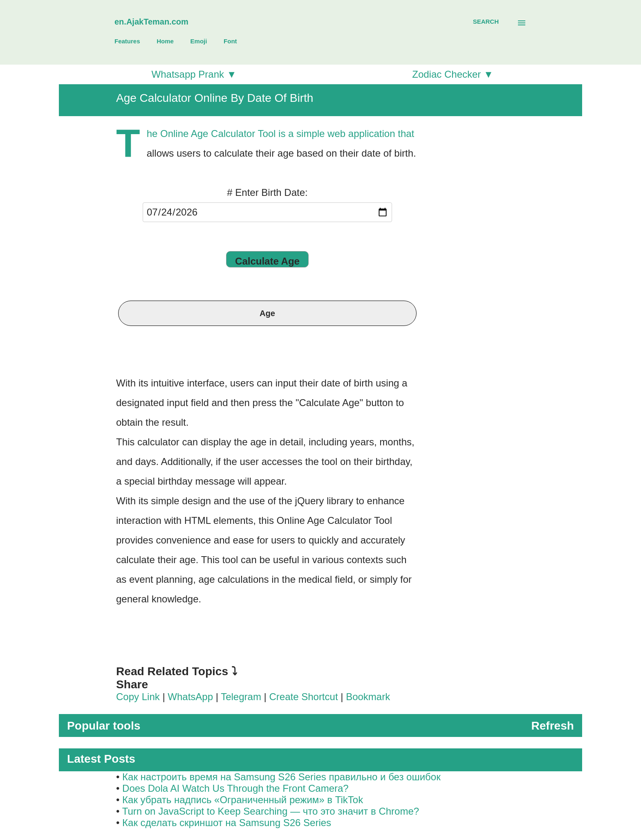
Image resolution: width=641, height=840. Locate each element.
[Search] (486, 22)
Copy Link (138, 697)
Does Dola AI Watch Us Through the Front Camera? (235, 788)
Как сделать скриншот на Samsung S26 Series (227, 823)
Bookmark (368, 697)
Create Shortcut (305, 697)
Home (165, 41)
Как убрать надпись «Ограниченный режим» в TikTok (243, 800)
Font (230, 41)
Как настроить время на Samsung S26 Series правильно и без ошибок (281, 777)
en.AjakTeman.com (151, 22)
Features (127, 41)
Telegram (241, 697)
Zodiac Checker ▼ (453, 74)
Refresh (552, 726)
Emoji (199, 41)
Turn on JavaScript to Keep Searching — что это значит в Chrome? (271, 811)
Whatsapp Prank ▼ (194, 74)
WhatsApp (190, 697)
